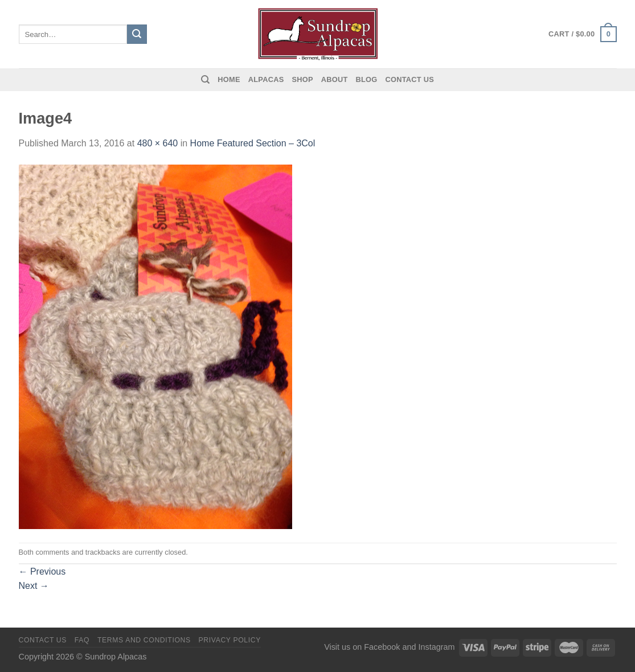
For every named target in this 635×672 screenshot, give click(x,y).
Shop (302, 79)
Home (229, 79)
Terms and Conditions (144, 640)
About (335, 79)
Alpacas (266, 79)
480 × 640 (158, 143)
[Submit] (137, 34)
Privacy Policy (230, 640)
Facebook (382, 647)
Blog (367, 79)
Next (34, 586)
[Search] (205, 80)
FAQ (82, 640)
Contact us (410, 79)
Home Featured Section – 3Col (253, 143)
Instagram (437, 647)
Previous (42, 571)
